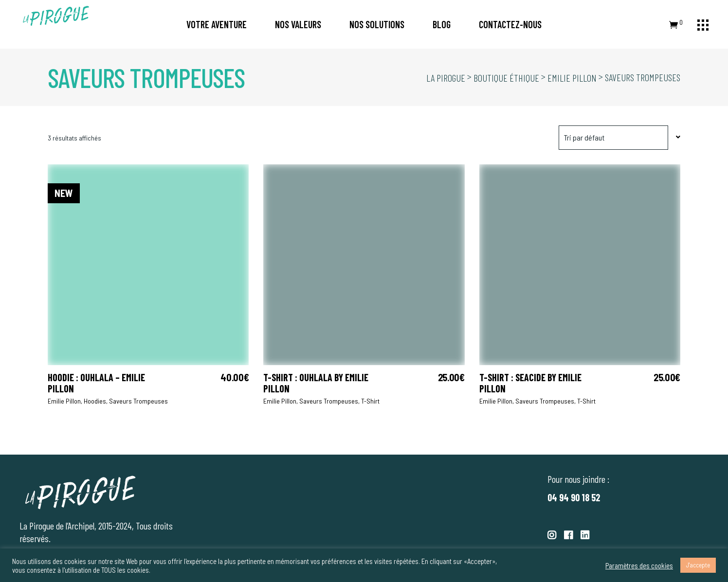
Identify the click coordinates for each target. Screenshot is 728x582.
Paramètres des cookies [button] (639, 565)
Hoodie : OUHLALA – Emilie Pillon (96, 383)
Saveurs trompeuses (138, 401)
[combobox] (619, 138)
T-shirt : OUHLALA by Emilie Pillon (316, 383)
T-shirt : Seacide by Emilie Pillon (530, 383)
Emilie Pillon (64, 401)
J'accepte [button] (698, 565)
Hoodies (95, 401)
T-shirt (370, 401)
